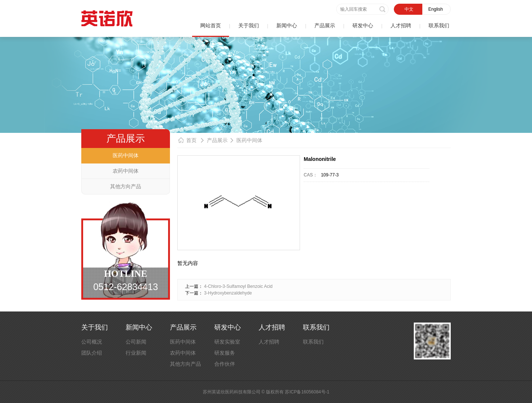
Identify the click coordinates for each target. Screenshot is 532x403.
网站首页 (211, 25)
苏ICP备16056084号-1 (307, 392)
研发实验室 (227, 342)
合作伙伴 (225, 364)
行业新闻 (136, 353)
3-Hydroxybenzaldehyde (228, 293)
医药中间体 (126, 155)
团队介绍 (92, 353)
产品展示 (325, 25)
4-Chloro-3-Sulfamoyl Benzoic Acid (238, 286)
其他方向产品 (126, 186)
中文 (409, 9)
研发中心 (363, 25)
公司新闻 (136, 342)
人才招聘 (401, 25)
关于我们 (249, 25)
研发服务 (225, 353)
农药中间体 (126, 171)
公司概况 (92, 342)
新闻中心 (287, 25)
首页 (191, 140)
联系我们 (439, 25)
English (435, 9)
